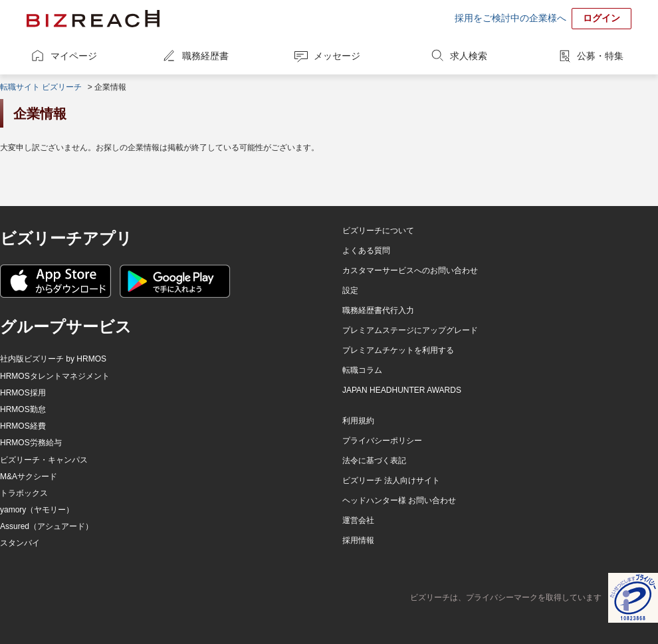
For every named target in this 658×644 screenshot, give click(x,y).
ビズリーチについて (378, 231)
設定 (350, 290)
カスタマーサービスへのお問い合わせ (410, 270)
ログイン (602, 18)
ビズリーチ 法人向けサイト (391, 481)
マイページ (74, 56)
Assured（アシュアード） (47, 526)
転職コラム (362, 370)
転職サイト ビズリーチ (41, 87)
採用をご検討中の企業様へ (510, 18)
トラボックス (24, 493)
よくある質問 (366, 251)
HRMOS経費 (23, 426)
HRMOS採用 (23, 393)
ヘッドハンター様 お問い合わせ (399, 500)
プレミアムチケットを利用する (398, 350)
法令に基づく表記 (374, 461)
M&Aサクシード (29, 477)
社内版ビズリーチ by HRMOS (53, 359)
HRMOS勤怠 (23, 409)
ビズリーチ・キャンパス (44, 460)
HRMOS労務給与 (31, 443)
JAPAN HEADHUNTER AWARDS (402, 390)
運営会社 (358, 520)
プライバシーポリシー (382, 441)
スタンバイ (20, 543)
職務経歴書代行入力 (378, 310)
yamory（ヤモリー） (37, 510)
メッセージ (337, 56)
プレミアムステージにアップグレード (410, 330)
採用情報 (358, 540)
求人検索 (469, 56)
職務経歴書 (205, 56)
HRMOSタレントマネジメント (55, 376)
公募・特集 (600, 56)
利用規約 (358, 421)
